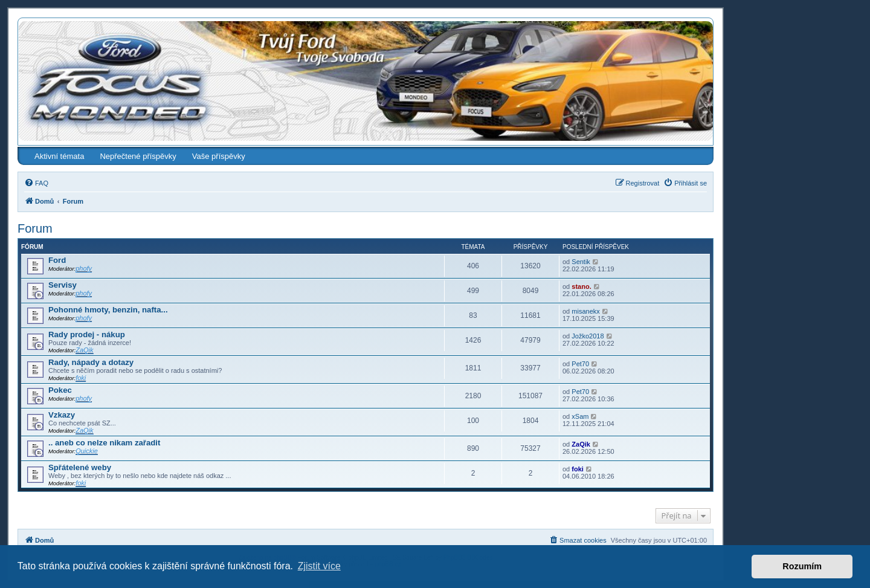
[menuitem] (36, 183)
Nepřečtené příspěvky (138, 156)
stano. (581, 286)
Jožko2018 (588, 336)
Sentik (581, 262)
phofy (84, 268)
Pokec (60, 390)
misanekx (585, 311)
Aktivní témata (59, 156)
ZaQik (84, 350)
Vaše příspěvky (219, 156)
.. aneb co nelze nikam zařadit (104, 443)
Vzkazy (62, 415)
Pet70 (580, 364)
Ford (57, 260)
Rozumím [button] (802, 566)
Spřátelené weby (80, 467)
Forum (35, 228)
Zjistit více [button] (319, 566)
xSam (580, 416)
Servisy (63, 285)
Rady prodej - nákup (87, 334)
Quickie (87, 451)
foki (81, 378)
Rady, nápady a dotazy (91, 362)
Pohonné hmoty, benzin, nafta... (108, 310)
